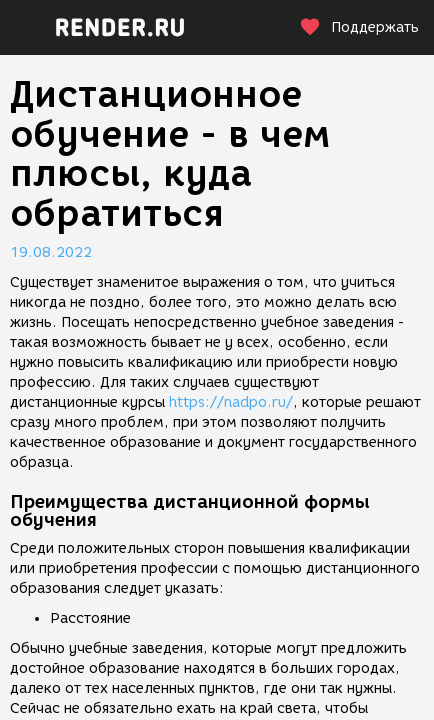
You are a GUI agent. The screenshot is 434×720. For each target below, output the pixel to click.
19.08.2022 (51, 252)
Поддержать (359, 27)
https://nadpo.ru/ (231, 402)
